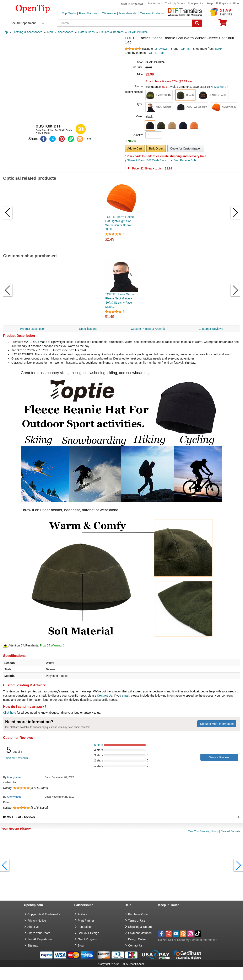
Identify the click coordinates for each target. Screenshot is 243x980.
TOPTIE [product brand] (184, 49)
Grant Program (88, 939)
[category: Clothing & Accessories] (28, 32)
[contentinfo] (33, 9)
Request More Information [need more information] (217, 724)
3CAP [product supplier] (218, 49)
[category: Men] (50, 32)
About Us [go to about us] (33, 927)
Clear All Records (230, 831)
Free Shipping (89, 13)
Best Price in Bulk (184, 160)
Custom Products (152, 13)
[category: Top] (6, 32)
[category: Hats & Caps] (87, 32)
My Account (155, 3)
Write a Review (219, 757)
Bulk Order (156, 148)
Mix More (221, 87)
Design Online (137, 939)
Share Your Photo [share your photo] (39, 933)
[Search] (197, 23)
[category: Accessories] (66, 32)
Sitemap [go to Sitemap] (33, 945)
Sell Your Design (89, 933)
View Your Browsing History (203, 831)
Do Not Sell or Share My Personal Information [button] (188, 940)
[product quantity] (154, 135)
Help (210, 3)
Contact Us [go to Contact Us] (135, 945)
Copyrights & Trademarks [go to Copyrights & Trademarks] (44, 914)
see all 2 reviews (17, 758)
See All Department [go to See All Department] (40, 939)
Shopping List (196, 3)
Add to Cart (135, 148)
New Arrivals (128, 13)
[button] (227, 3)
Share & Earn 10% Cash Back (146, 160)
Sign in (126, 4)
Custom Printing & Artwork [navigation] (148, 329)
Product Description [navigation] (33, 329)
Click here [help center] (10, 713)
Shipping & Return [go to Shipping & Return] (140, 927)
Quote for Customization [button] (186, 148)
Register (138, 4)
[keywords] (125, 23)
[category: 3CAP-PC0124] (138, 32)
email (126, 696)
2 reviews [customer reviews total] (161, 49)
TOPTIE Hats (156, 53)
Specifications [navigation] (88, 329)
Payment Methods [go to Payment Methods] (140, 933)
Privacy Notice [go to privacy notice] (37, 921)
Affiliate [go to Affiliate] (83, 914)
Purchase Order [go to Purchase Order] (138, 914)
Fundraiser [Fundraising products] (85, 927)
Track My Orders (175, 3)
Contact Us (105, 696)
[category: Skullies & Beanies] (112, 32)
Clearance (109, 13)
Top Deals (69, 13)
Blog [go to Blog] (81, 945)
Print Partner (86, 921)
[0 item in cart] (223, 24)
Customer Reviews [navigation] (211, 329)
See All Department (23, 23)
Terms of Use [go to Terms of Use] (137, 921)
